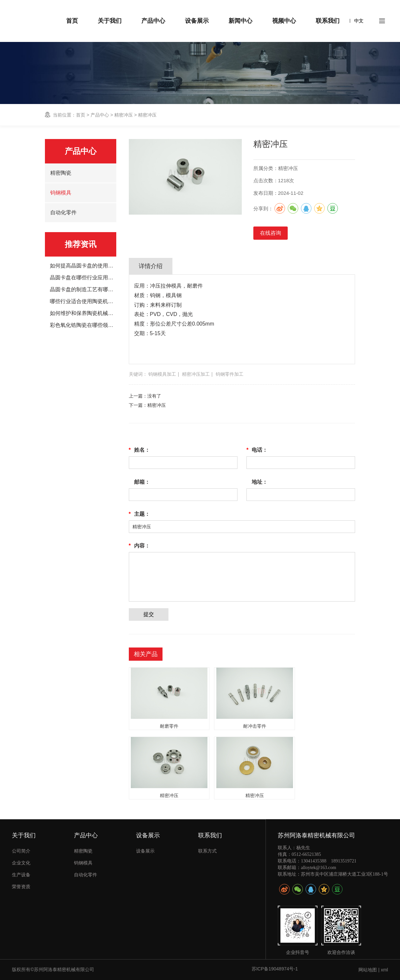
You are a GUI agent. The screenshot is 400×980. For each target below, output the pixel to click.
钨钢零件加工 (230, 374)
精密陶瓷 (61, 173)
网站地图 (368, 970)
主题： (139, 514)
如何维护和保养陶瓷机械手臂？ (83, 313)
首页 (81, 115)
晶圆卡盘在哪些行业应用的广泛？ (83, 278)
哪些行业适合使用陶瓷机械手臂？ (83, 301)
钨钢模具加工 (162, 374)
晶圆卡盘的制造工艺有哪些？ (83, 290)
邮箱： (142, 482)
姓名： (139, 450)
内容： (139, 546)
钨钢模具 (61, 193)
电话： (257, 450)
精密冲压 (124, 115)
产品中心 (100, 115)
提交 (149, 614)
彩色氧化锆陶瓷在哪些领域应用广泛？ (83, 325)
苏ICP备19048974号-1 (275, 969)
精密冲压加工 (196, 374)
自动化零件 (63, 212)
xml (384, 970)
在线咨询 (271, 233)
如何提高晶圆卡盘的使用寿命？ (83, 266)
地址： (260, 482)
